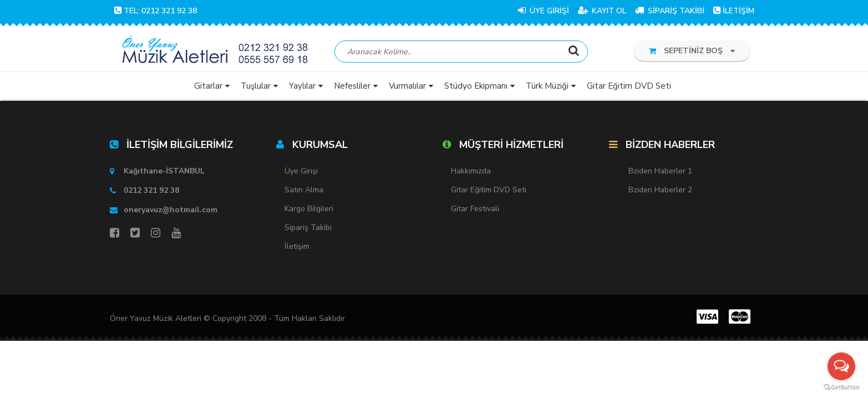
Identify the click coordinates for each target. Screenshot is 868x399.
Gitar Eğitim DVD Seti (489, 190)
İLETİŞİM (734, 11)
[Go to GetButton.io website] (841, 388)
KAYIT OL (602, 11)
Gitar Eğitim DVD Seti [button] (629, 86)
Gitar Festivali (475, 209)
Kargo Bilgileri (309, 209)
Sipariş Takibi (308, 227)
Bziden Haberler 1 (660, 171)
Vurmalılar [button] (407, 86)
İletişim (297, 246)
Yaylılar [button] (302, 86)
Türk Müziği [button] (547, 86)
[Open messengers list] (841, 366)
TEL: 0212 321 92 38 (156, 11)
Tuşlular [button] (256, 86)
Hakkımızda (471, 171)
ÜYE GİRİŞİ (544, 11)
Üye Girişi (301, 171)
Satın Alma (304, 190)
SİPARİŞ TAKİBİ (670, 11)
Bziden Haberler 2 (660, 190)
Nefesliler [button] (352, 86)
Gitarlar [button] (208, 86)
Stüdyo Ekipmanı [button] (476, 86)
